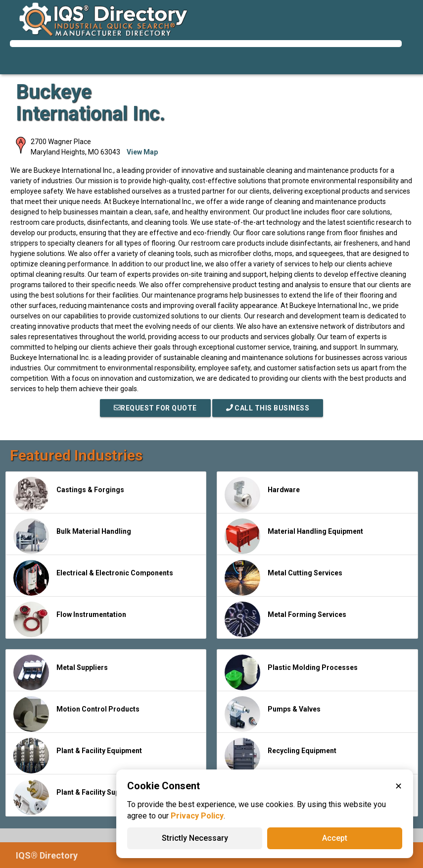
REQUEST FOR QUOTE (155, 408)
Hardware (262, 495)
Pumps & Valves (273, 714)
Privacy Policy (197, 816)
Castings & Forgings (69, 495)
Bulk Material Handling (72, 536)
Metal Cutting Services (283, 578)
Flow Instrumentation (70, 619)
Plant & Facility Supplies (74, 797)
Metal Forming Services (285, 619)
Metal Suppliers (61, 672)
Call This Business (268, 408)
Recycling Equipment (281, 756)
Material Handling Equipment (294, 536)
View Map (142, 152)
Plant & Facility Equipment (78, 756)
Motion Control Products (76, 714)
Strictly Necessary (195, 838)
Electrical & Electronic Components (93, 578)
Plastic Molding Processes (291, 672)
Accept (335, 838)
